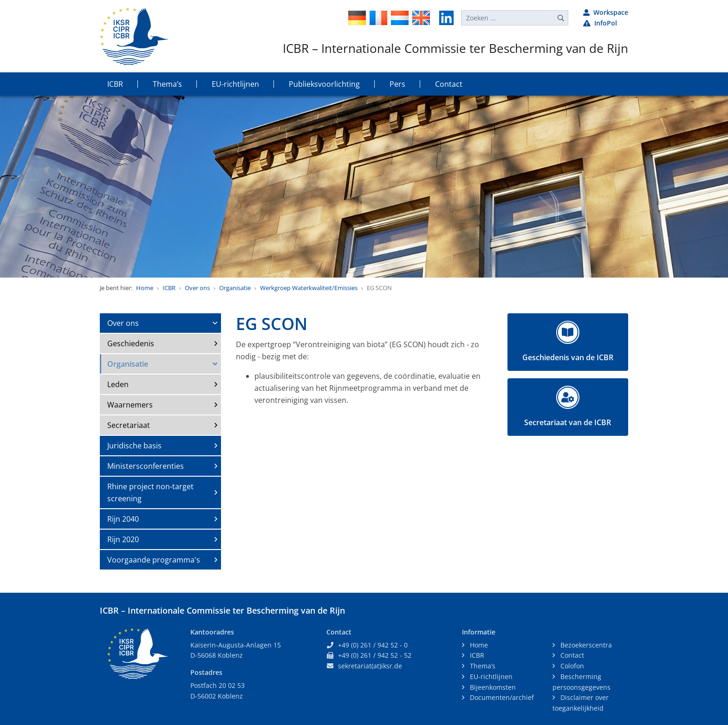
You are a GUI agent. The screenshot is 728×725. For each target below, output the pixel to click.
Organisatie (235, 288)
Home (145, 288)
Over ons (197, 288)
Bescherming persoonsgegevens (582, 682)
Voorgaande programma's (154, 560)
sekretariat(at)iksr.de (370, 666)
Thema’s (482, 666)
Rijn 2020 (123, 539)
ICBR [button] (115, 84)
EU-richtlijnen (490, 676)
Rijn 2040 (123, 519)
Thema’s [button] (167, 84)
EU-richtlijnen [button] (235, 84)
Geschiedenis (131, 343)
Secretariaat (129, 425)
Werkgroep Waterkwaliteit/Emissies (309, 288)
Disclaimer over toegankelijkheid (581, 703)
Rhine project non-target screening (150, 492)
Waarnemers (130, 405)
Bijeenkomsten (492, 687)
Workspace (606, 12)
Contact (571, 655)
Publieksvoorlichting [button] (324, 84)
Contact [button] (449, 84)
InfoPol (600, 23)
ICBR (169, 288)
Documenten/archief (501, 697)
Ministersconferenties (146, 466)
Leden (118, 384)
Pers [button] (397, 84)
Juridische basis (134, 446)
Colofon (571, 666)
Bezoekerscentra (585, 645)
